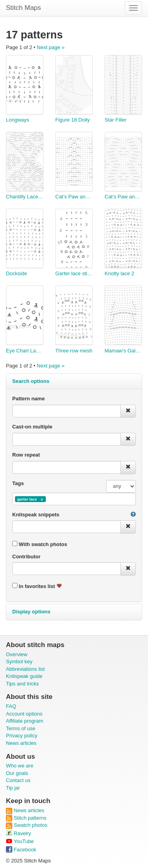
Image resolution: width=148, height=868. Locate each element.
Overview (17, 654)
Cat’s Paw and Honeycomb (74, 197)
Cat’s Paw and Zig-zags (123, 197)
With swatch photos (40, 544)
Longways (18, 120)
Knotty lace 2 (119, 273)
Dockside (16, 273)
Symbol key (19, 661)
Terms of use (21, 728)
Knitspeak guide (24, 676)
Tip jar (13, 788)
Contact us (18, 780)
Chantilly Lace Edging (25, 197)
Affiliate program (24, 721)
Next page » (51, 47)
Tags (18, 483)
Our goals (17, 773)
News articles (21, 743)
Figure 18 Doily (72, 120)
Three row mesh (74, 351)
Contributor (26, 557)
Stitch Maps (23, 8)
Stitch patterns (26, 818)
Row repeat (26, 455)
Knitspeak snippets (36, 515)
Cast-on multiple (32, 427)
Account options (24, 714)
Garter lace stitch (74, 273)
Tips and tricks (22, 684)
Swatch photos (27, 825)
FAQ (11, 706)
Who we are (20, 766)
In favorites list (37, 586)
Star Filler (116, 120)
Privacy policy (22, 736)
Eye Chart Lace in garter (25, 351)
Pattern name (28, 399)
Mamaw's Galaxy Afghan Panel (123, 351)
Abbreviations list (25, 669)
